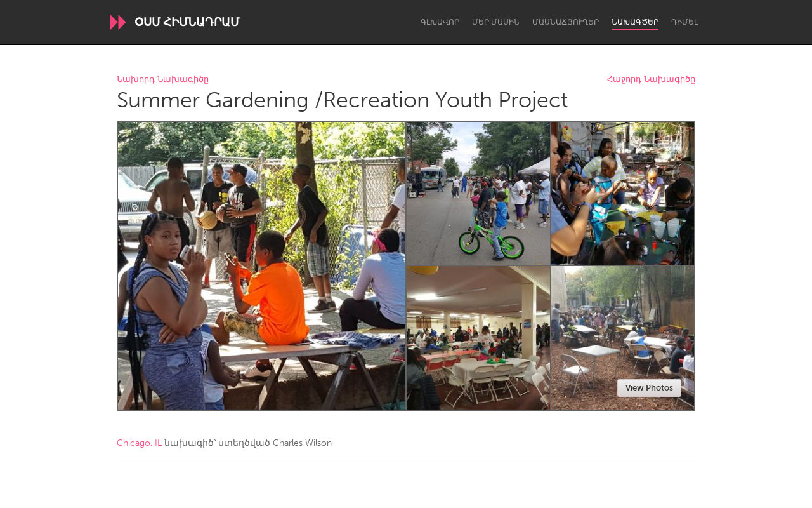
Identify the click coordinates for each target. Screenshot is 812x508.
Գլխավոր (440, 22)
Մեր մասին (496, 22)
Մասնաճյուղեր (566, 22)
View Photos (649, 388)
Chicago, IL (139, 443)
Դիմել (684, 22)
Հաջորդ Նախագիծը (651, 80)
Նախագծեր (635, 22)
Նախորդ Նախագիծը (163, 80)
